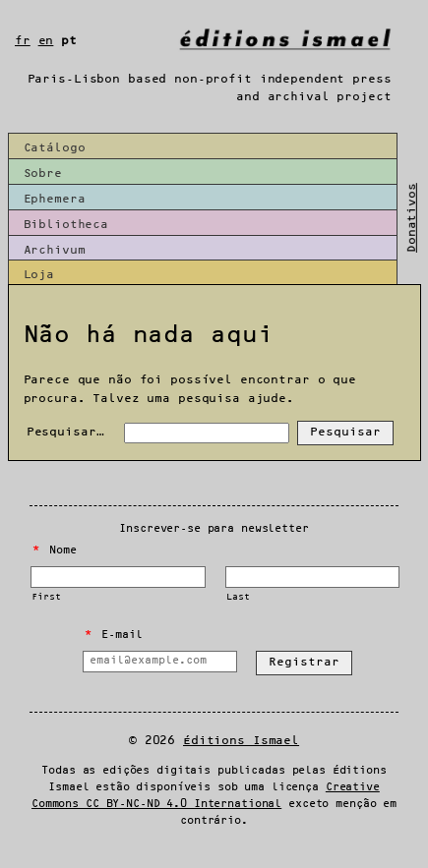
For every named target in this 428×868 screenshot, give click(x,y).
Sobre (43, 174)
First (46, 597)
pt (69, 41)
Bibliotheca (66, 225)
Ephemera (55, 199)
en (46, 41)
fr (23, 41)
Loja (39, 275)
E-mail (113, 635)
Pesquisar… (65, 432)
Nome (55, 550)
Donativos (412, 218)
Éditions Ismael (241, 741)
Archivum (55, 250)
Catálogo (55, 148)
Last (238, 597)
